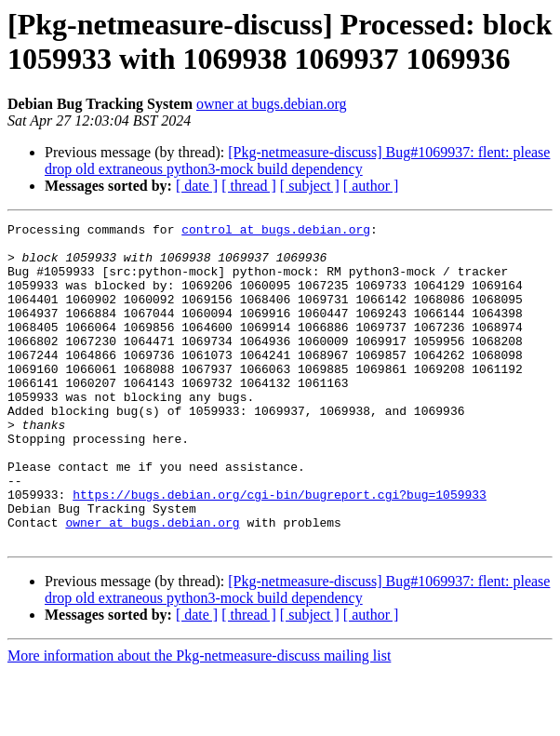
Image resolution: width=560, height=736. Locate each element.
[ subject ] (310, 186)
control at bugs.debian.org (276, 232)
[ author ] (371, 186)
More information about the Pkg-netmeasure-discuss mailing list (199, 720)
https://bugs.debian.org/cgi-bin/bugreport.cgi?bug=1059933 (280, 550)
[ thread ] (249, 186)
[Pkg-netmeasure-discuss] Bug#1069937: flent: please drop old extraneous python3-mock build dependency (297, 161)
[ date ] (197, 186)
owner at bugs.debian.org (271, 104)
